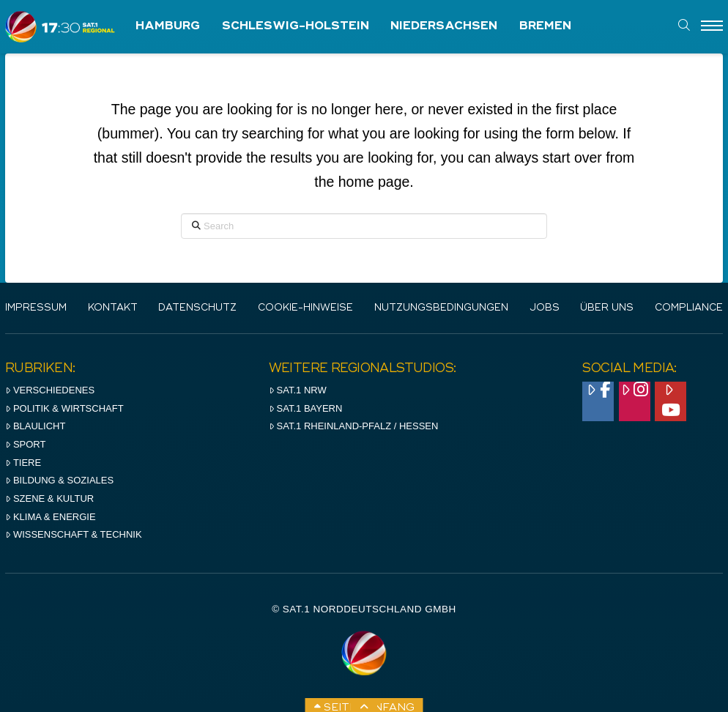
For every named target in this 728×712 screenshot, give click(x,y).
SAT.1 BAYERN (306, 408)
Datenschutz (197, 308)
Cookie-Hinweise (305, 308)
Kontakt (113, 308)
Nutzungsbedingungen (441, 308)
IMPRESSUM (36, 308)
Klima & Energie (51, 517)
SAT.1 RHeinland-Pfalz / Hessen (354, 426)
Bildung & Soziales (59, 480)
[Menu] (712, 26)
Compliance (689, 308)
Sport (25, 444)
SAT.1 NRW (298, 390)
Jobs (545, 308)
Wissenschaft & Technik (74, 534)
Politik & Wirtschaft (64, 408)
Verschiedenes (50, 390)
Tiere (23, 463)
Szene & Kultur (49, 498)
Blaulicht (35, 426)
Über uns (607, 308)
